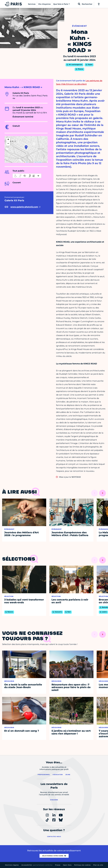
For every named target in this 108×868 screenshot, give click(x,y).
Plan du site (98, 865)
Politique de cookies (82, 865)
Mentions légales (12, 865)
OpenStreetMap (38, 162)
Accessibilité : (37, 865)
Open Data (67, 865)
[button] (26, 147)
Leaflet (26, 162)
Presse (58, 865)
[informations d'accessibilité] (27, 176)
